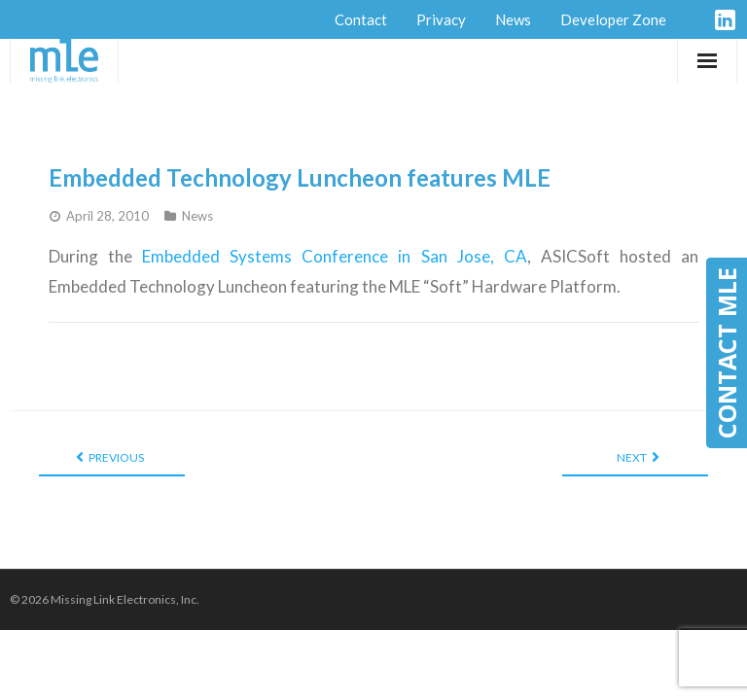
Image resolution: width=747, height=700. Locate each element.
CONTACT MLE (727, 353)
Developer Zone (613, 19)
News (513, 19)
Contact (361, 19)
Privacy (441, 19)
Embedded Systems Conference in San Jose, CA (335, 256)
